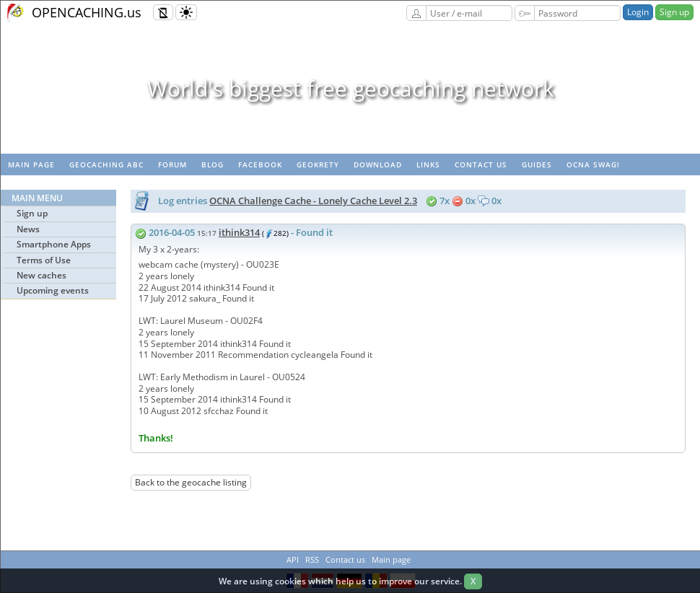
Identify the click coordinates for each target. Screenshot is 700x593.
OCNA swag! (593, 164)
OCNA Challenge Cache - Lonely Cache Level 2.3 (313, 201)
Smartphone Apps (54, 244)
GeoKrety (318, 164)
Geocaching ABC (106, 164)
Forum (172, 164)
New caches (41, 275)
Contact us (481, 164)
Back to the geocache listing (191, 482)
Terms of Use (44, 260)
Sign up (674, 12)
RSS (312, 559)
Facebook (260, 164)
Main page (31, 164)
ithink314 (239, 232)
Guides (537, 164)
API (293, 559)
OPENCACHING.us (87, 12)
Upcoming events (53, 290)
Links (428, 164)
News (28, 229)
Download (378, 164)
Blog (213, 164)
